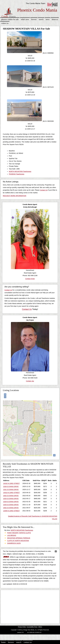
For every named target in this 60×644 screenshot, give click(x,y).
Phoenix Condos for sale (10, 19)
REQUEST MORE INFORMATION (15, 196)
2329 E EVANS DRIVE (11, 502)
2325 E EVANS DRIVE (11, 499)
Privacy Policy (22, 627)
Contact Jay (30, 381)
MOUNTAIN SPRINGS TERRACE (19, 538)
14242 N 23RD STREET (11, 483)
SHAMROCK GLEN (14, 543)
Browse (34, 19)
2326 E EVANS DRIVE (11, 486)
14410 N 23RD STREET (11, 493)
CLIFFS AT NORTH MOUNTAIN (18, 541)
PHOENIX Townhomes (17, 174)
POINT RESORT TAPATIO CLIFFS (19, 533)
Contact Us (5, 23)
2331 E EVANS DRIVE (11, 490)
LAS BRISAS (12, 535)
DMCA (40, 627)
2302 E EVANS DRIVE (11, 496)
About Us (55, 19)
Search (41, 19)
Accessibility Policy (32, 627)
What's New (25, 19)
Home (3, 642)
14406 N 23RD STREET (11, 511)
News (48, 19)
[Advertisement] (29, 606)
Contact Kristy (30, 279)
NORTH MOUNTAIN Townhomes (20, 171)
